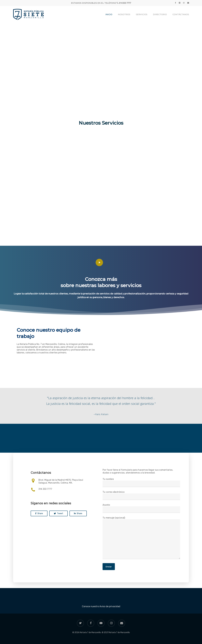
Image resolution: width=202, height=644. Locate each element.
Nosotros (124, 14)
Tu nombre (141, 482)
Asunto (141, 508)
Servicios (142, 14)
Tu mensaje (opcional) (141, 538)
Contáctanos (181, 14)
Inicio (109, 14)
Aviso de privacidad (110, 606)
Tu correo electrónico (141, 495)
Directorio (160, 14)
